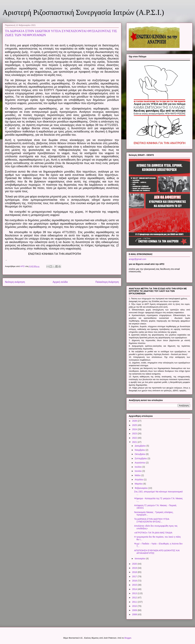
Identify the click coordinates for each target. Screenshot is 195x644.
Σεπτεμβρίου (141, 458)
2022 (135, 438)
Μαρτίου (139, 484)
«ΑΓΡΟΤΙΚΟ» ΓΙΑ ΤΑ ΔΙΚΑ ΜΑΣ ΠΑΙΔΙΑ (153, 533)
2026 (135, 421)
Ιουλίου (138, 467)
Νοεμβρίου (140, 450)
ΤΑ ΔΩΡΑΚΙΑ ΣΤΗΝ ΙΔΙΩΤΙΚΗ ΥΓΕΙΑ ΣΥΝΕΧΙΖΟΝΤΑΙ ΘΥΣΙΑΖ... (152, 520)
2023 (135, 434)
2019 (135, 568)
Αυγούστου (140, 463)
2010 (135, 606)
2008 (135, 614)
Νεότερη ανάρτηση (15, 282)
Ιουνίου (138, 471)
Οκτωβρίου (140, 454)
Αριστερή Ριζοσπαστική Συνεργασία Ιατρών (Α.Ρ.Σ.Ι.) (83, 12)
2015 (135, 585)
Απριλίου (139, 480)
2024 (135, 429)
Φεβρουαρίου (141, 488)
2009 (135, 610)
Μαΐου (138, 475)
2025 (135, 425)
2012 (135, 598)
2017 (135, 576)
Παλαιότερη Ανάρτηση (107, 282)
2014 (135, 589)
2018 (135, 572)
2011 (135, 602)
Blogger (128, 638)
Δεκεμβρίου (140, 446)
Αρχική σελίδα (60, 282)
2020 (135, 564)
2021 (135, 442)
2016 (135, 581)
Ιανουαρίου (140, 559)
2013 (135, 593)
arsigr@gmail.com (138, 259)
